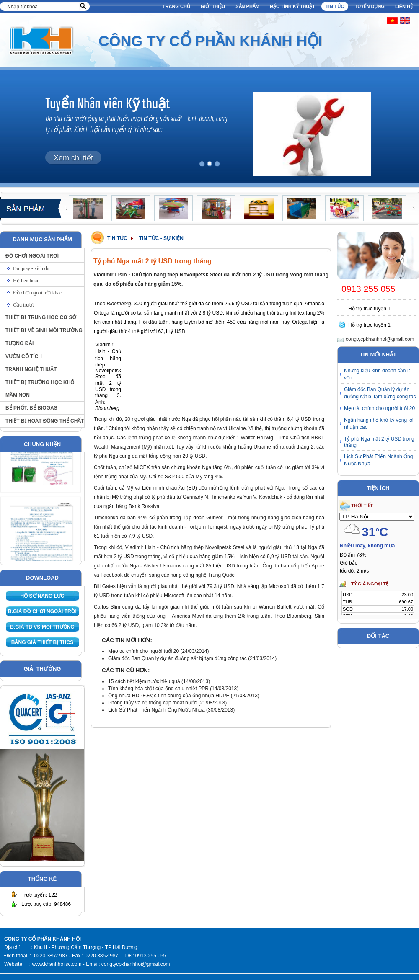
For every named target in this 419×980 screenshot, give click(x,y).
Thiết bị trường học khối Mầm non (41, 389)
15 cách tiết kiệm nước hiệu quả (145, 681)
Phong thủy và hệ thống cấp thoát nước (153, 703)
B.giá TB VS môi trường (42, 627)
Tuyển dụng (369, 6)
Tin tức (335, 6)
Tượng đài (19, 343)
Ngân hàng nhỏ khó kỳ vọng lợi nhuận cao (379, 424)
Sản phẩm (247, 6)
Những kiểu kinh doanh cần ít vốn (377, 374)
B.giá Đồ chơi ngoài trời (42, 611)
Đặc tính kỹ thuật (292, 6)
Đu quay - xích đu (31, 268)
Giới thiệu (213, 6)
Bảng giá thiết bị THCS (42, 642)
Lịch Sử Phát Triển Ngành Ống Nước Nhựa (156, 710)
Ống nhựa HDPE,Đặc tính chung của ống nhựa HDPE (169, 696)
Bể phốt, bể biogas (31, 408)
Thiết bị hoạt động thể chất (45, 421)
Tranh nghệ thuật (31, 369)
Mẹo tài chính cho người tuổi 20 (144, 651)
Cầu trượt (23, 305)
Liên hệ (404, 6)
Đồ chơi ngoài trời (32, 256)
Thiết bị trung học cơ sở (41, 317)
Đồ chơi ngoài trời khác (37, 293)
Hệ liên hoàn (26, 281)
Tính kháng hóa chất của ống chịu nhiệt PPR (159, 689)
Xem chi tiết (73, 158)
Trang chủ (176, 6)
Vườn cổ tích (24, 356)
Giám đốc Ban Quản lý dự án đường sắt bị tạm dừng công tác (178, 658)
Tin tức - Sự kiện (161, 238)
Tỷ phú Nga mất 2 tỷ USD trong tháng (379, 442)
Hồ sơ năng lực (43, 596)
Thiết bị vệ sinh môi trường (44, 330)
